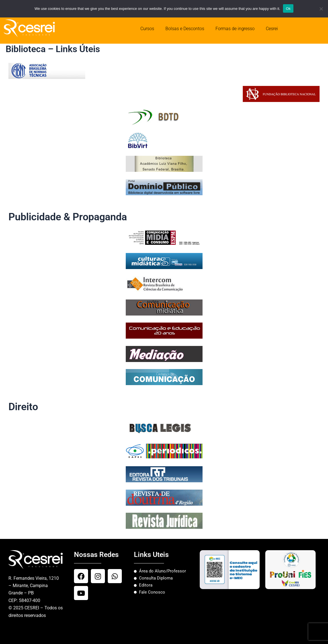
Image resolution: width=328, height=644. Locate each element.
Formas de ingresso (235, 29)
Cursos (147, 29)
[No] (321, 9)
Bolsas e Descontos (185, 29)
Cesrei (272, 29)
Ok (288, 9)
